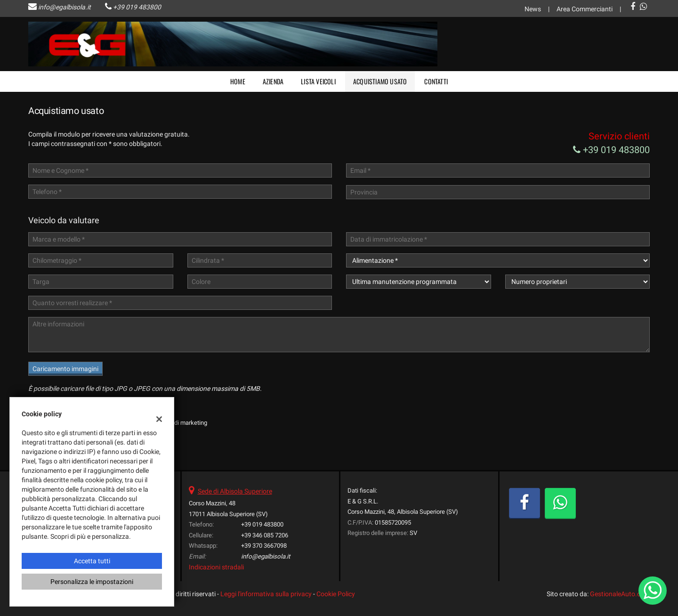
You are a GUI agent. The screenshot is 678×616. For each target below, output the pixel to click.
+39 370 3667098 (264, 546)
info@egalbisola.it (65, 7)
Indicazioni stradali (216, 567)
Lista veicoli (318, 81)
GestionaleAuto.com (620, 594)
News (533, 9)
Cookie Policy (336, 594)
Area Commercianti (585, 9)
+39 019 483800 (137, 7)
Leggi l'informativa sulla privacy (266, 594)
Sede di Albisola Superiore (235, 491)
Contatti (436, 81)
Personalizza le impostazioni (92, 582)
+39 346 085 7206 (265, 535)
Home (238, 81)
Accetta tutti (92, 561)
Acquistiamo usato (380, 81)
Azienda (273, 81)
